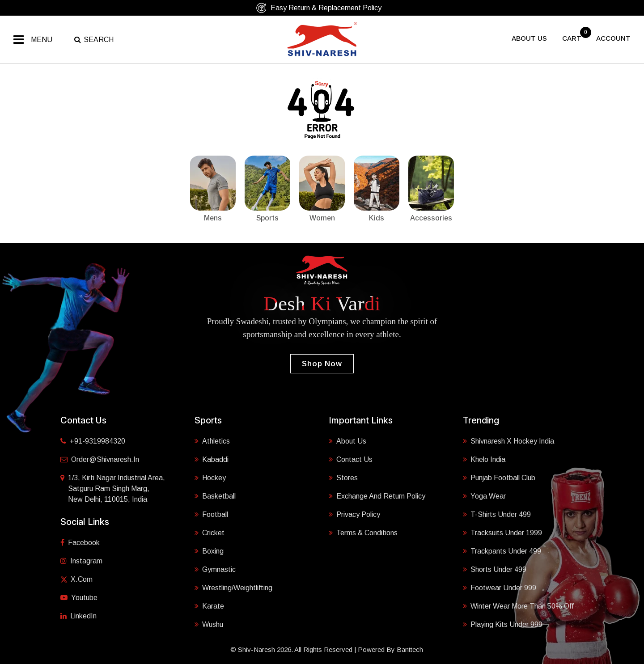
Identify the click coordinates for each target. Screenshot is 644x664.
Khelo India (484, 459)
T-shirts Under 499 (497, 514)
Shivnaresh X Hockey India (508, 441)
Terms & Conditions (363, 533)
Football (211, 514)
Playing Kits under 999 (503, 624)
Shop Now (322, 364)
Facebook (80, 543)
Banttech (410, 649)
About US (529, 38)
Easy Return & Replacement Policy (319, 8)
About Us (347, 441)
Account (613, 38)
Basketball (215, 496)
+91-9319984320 (93, 441)
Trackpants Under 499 (502, 551)
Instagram (81, 561)
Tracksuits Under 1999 (502, 533)
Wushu (209, 624)
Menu (42, 40)
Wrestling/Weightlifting (233, 588)
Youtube (79, 598)
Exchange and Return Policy (377, 496)
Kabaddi (212, 459)
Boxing (209, 551)
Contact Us (351, 459)
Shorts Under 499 (495, 569)
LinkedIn (78, 616)
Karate (209, 606)
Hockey (210, 478)
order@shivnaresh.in (100, 459)
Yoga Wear (484, 496)
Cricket (210, 533)
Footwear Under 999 (500, 588)
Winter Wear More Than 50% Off (518, 606)
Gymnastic (215, 569)
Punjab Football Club (499, 478)
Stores (343, 478)
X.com (76, 579)
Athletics (212, 441)
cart (573, 38)
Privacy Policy (354, 514)
